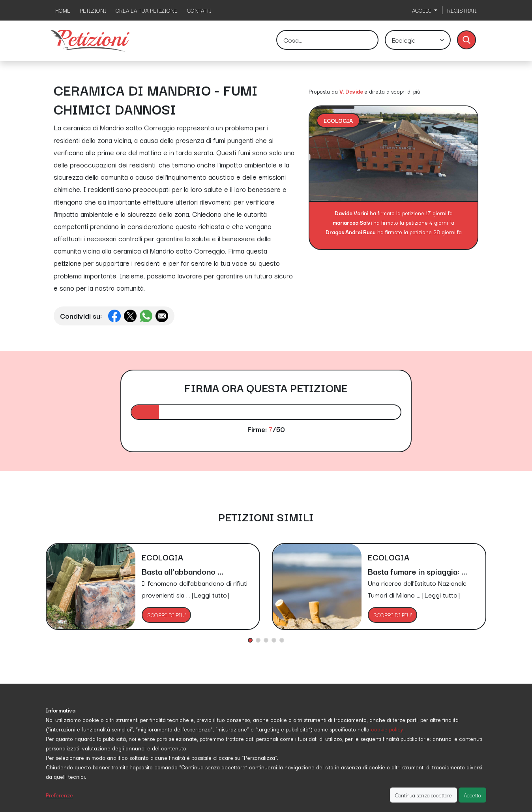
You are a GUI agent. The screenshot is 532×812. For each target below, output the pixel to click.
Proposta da (323, 91)
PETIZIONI (93, 10)
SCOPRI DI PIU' (166, 615)
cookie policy (387, 729)
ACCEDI (422, 10)
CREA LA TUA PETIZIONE (147, 10)
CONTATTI (199, 10)
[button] (250, 640)
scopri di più (406, 91)
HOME (63, 10)
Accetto (472, 795)
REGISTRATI (462, 10)
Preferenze (59, 795)
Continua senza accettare (423, 795)
